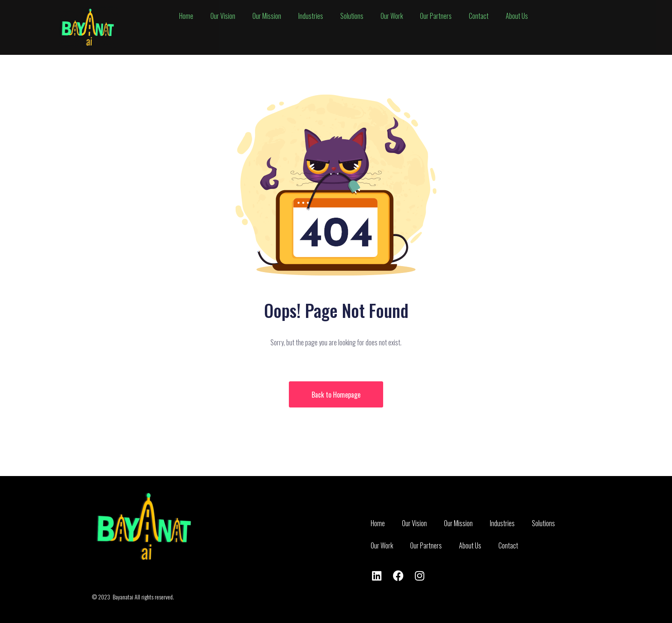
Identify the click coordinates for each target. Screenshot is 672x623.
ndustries (311, 16)
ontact (479, 16)
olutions (352, 16)
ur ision (223, 16)
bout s (517, 16)
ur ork (392, 16)
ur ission (267, 16)
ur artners (436, 16)
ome (186, 16)
